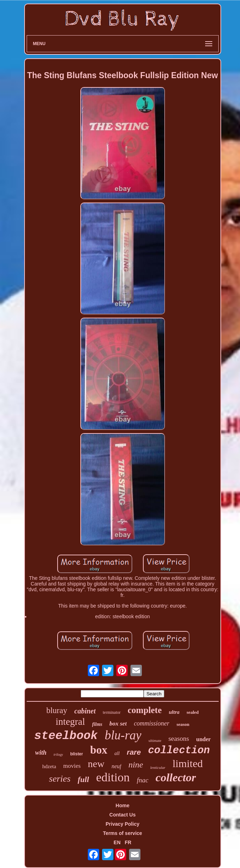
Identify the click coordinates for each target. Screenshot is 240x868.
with (41, 753)
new (96, 764)
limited (188, 763)
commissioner (151, 723)
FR (128, 842)
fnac (143, 780)
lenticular (158, 767)
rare (134, 752)
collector (176, 777)
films (97, 724)
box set (118, 724)
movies (72, 766)
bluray (57, 710)
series (60, 779)
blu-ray (123, 735)
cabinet (85, 711)
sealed (193, 712)
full (83, 779)
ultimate (155, 740)
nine (136, 765)
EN (117, 842)
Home (122, 805)
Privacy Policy (122, 824)
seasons (179, 738)
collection (179, 751)
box (98, 750)
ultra (174, 712)
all (117, 753)
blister (76, 754)
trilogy (58, 754)
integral (70, 722)
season (183, 724)
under (204, 739)
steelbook (66, 736)
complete (145, 710)
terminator (112, 712)
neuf (117, 766)
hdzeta (49, 766)
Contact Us (123, 815)
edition (113, 777)
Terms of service (122, 833)
